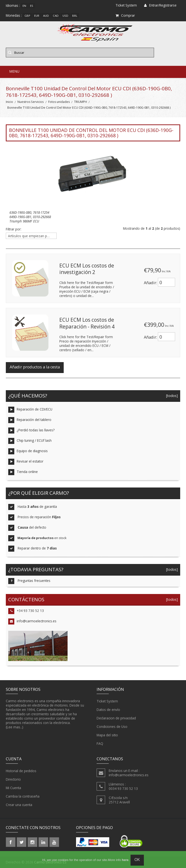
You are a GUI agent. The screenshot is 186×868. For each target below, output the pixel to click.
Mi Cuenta (13, 788)
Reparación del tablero (30, 420)
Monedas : (14, 15)
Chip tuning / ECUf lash (30, 441)
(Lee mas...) (15, 727)
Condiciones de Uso (112, 727)
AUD (46, 16)
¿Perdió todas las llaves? (31, 430)
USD (65, 16)
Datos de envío (108, 710)
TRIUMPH (81, 102)
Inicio (9, 102)
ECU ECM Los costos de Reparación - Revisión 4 (87, 323)
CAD (56, 16)
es (32, 6)
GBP (27, 16)
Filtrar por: (14, 229)
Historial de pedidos (21, 771)
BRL (75, 16)
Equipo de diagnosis (28, 451)
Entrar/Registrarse (160, 5)
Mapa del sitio (107, 735)
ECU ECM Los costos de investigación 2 (87, 269)
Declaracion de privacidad (116, 718)
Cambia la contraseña (23, 796)
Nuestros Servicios (31, 102)
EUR (37, 16)
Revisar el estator (26, 462)
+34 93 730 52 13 (26, 611)
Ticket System (107, 701)
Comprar (125, 15)
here (125, 860)
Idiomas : (13, 5)
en (24, 6)
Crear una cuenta (19, 805)
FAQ (100, 744)
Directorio (13, 779)
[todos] (171, 396)
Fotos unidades (59, 102)
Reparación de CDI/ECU (30, 410)
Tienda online (23, 472)
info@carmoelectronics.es (32, 621)
